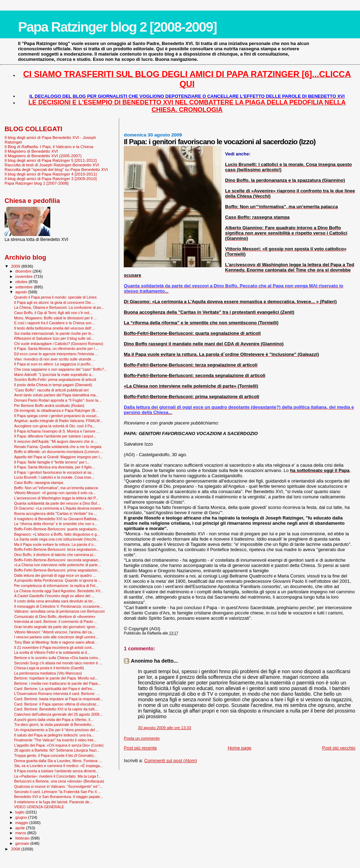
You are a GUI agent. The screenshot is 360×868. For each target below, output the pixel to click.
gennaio (23, 843)
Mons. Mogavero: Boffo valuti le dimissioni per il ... (55, 318)
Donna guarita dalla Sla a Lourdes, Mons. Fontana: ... (58, 761)
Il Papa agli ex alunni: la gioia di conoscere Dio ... (55, 302)
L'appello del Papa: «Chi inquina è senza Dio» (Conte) (59, 745)
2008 (16, 849)
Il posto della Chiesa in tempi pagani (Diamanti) (53, 385)
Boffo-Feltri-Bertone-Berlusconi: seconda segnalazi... (57, 560)
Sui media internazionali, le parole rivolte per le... (54, 333)
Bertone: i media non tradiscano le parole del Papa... (57, 683)
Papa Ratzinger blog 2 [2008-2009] (117, 27)
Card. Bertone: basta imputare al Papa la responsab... (59, 699)
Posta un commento (142, 738)
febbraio (23, 838)
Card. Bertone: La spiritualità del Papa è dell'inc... (55, 689)
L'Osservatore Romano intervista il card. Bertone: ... (57, 694)
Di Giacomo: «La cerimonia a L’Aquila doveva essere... (59, 508)
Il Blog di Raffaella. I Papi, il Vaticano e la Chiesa (49, 146)
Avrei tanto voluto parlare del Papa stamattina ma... (56, 395)
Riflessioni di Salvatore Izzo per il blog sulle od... (54, 338)
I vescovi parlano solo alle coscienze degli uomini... (56, 637)
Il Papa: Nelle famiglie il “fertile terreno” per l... (52, 462)
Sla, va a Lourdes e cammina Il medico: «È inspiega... (58, 766)
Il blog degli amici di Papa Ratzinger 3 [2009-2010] (51, 178)
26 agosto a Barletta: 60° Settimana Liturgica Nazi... (57, 750)
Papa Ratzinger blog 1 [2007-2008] (37, 183)
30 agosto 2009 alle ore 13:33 (164, 728)
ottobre (22, 282)
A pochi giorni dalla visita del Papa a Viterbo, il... (54, 720)
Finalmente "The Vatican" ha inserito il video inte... (55, 740)
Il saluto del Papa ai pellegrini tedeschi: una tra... (54, 735)
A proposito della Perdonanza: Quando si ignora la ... (58, 580)
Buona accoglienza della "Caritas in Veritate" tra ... (56, 513)
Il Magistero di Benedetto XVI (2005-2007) (43, 156)
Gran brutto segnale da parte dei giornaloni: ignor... (56, 627)
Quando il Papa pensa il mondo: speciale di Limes (55, 297)
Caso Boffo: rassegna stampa (38, 483)
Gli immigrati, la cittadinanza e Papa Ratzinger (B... (56, 410)
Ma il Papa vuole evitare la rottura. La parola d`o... (55, 544)
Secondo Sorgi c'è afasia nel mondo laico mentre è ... (58, 663)
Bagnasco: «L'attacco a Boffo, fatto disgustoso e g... (57, 534)
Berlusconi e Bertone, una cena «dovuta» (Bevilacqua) (59, 781)
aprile (21, 828)
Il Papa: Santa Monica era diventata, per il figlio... (54, 467)
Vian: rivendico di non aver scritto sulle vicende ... (55, 359)
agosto (22, 292)
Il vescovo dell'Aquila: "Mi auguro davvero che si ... (56, 441)
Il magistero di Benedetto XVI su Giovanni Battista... (57, 519)
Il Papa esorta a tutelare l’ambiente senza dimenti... (56, 771)
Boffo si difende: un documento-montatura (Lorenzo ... (59, 452)
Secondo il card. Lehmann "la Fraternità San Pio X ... (58, 792)
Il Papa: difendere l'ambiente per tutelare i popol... (55, 436)
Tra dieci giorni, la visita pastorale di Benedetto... (54, 725)
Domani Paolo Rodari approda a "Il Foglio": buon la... (58, 400)
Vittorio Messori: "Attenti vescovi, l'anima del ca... (54, 632)
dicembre (24, 271)
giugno (22, 817)
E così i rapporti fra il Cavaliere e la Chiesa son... (54, 323)
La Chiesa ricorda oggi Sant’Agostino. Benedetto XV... (59, 591)
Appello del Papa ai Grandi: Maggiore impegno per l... (58, 457)
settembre (25, 287)
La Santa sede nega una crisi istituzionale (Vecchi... (57, 539)
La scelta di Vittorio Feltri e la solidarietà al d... (52, 652)
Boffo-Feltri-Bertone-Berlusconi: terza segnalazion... (57, 549)
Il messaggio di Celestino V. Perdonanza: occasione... (58, 606)
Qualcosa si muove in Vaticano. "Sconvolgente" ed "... (58, 786)
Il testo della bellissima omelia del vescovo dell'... (54, 328)
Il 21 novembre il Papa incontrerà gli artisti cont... (54, 647)
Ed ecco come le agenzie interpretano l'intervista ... (56, 354)
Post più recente (140, 748)
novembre (25, 276)
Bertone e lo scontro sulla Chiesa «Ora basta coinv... (57, 658)
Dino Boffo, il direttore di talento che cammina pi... (55, 555)
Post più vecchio (339, 748)
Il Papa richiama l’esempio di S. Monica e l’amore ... (57, 431)
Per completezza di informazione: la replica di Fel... (56, 586)
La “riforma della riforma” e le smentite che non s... (56, 524)
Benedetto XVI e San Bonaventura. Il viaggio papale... (59, 797)
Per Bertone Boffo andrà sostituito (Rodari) (49, 406)
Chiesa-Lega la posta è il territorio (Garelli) (49, 668)
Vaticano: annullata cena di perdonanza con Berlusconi (59, 611)
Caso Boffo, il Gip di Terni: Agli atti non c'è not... (53, 313)
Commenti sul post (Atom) (171, 761)
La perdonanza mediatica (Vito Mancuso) (48, 673)
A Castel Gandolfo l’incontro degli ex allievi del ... (54, 596)
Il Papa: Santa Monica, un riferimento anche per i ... (56, 349)
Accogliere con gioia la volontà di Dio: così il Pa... (55, 426)
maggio (22, 823)
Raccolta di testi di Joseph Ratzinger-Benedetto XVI (52, 165)
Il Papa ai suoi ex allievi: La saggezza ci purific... (54, 364)
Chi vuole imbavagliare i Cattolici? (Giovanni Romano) (59, 344)
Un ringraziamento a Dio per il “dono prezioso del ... (57, 730)
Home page (240, 748)
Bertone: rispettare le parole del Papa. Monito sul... (56, 678)
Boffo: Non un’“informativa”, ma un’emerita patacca (56, 488)
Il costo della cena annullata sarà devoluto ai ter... (55, 601)
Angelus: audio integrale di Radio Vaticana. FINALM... (58, 421)
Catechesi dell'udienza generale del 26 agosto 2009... (58, 714)
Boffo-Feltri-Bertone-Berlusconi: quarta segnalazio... (57, 529)
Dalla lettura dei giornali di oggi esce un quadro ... (55, 575)
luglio (21, 812)
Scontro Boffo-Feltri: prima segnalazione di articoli (55, 379)
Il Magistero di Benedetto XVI (31, 151)
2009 (16, 266)
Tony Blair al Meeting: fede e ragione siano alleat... (56, 642)
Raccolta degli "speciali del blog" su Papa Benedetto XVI (56, 169)
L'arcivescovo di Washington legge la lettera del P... (56, 498)
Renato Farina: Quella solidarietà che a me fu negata (58, 447)
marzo (21, 833)
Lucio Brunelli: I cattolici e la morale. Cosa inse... (54, 477)
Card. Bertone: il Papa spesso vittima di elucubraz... (57, 704)
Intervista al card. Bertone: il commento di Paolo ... (56, 621)
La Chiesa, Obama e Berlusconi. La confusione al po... (59, 307)
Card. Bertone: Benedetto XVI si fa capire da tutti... (56, 709)
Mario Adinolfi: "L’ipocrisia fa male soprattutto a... (54, 375)
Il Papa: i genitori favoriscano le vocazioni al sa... (54, 472)
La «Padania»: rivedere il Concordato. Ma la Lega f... (58, 776)
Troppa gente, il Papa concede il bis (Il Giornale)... (55, 755)
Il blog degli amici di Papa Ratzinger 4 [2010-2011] (51, 174)
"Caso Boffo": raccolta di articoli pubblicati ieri (51, 390)
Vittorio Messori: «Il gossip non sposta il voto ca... (55, 493)
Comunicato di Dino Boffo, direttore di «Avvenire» (55, 617)
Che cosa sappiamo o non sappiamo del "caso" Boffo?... (60, 369)
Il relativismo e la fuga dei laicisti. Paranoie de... (53, 802)
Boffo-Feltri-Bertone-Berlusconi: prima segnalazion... (57, 570)
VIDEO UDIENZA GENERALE (39, 807)
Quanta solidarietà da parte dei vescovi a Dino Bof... (57, 503)
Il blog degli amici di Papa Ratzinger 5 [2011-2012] (51, 160)
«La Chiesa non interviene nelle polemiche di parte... (57, 565)
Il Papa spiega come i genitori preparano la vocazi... (57, 416)
